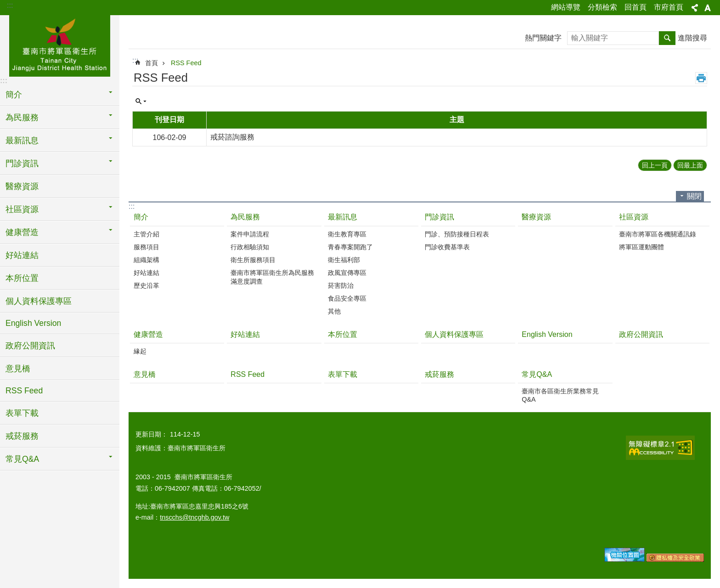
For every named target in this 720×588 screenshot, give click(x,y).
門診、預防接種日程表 (457, 234)
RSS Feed (24, 391)
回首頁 (636, 7)
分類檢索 (602, 7)
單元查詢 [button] (141, 101)
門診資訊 (439, 217)
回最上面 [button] (690, 165)
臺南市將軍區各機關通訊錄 (658, 234)
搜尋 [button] (667, 38)
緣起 (140, 351)
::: (10, 5)
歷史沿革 (146, 286)
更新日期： (152, 434)
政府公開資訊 (30, 346)
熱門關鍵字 (543, 38)
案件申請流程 (250, 234)
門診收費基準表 (447, 247)
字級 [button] (708, 8)
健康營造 (148, 334)
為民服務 (245, 217)
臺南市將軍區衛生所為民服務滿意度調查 (272, 277)
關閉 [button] (694, 196)
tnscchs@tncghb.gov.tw (194, 517)
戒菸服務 (22, 436)
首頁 (152, 63)
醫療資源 (22, 186)
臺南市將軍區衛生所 (60, 45)
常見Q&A (537, 374)
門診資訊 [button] (22, 163)
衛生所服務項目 (253, 260)
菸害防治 (341, 286)
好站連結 (22, 255)
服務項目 (146, 247)
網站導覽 (566, 7)
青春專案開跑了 (350, 247)
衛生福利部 (344, 260)
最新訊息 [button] (22, 140)
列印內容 (701, 78)
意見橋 (18, 369)
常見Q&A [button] (22, 459)
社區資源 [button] (22, 209)
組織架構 (146, 260)
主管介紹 (146, 234)
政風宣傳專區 (347, 273)
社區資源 (634, 217)
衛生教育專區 (347, 234)
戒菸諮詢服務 (232, 137)
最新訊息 (343, 217)
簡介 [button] (14, 95)
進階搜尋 (692, 38)
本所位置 (22, 278)
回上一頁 (655, 165)
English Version (33, 323)
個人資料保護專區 (39, 301)
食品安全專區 (347, 298)
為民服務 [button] (22, 118)
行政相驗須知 (250, 247)
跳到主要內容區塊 (5, 5)
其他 (334, 311)
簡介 (141, 217)
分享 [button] (695, 8)
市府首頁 (669, 7)
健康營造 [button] (22, 232)
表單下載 (22, 413)
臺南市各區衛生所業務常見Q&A (560, 395)
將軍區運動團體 (641, 247)
